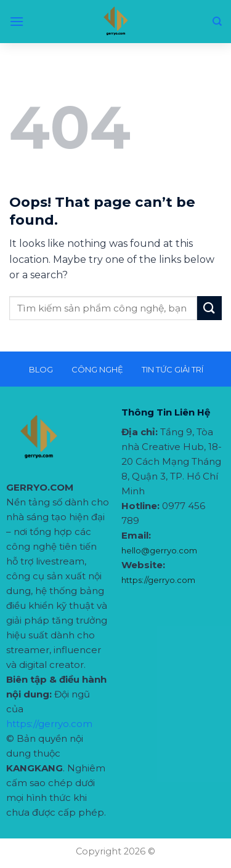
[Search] (217, 22)
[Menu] (17, 21)
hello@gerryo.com (159, 550)
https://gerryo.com (49, 724)
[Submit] (209, 308)
